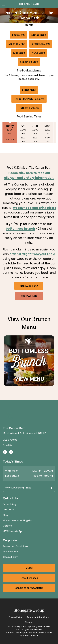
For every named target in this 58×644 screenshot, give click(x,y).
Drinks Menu (39, 35)
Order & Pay (10, 504)
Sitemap (29, 622)
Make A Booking (29, 286)
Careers (7, 526)
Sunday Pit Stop (29, 62)
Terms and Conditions (15, 546)
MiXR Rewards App (13, 531)
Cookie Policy (10, 557)
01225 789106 (10, 440)
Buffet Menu (29, 90)
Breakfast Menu (41, 44)
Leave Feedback (29, 578)
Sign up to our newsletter (29, 588)
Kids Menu (19, 53)
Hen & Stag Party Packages (29, 99)
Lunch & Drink (17, 44)
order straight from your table (32, 254)
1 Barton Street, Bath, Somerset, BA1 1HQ (25, 433)
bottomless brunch (20, 229)
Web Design (22, 629)
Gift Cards (9, 510)
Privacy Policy (10, 552)
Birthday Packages (29, 108)
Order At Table (29, 296)
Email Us (8, 445)
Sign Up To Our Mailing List (17, 520)
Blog (5, 515)
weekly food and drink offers (35, 208)
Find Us (29, 568)
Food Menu (18, 35)
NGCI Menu (38, 53)
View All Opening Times (18, 488)
